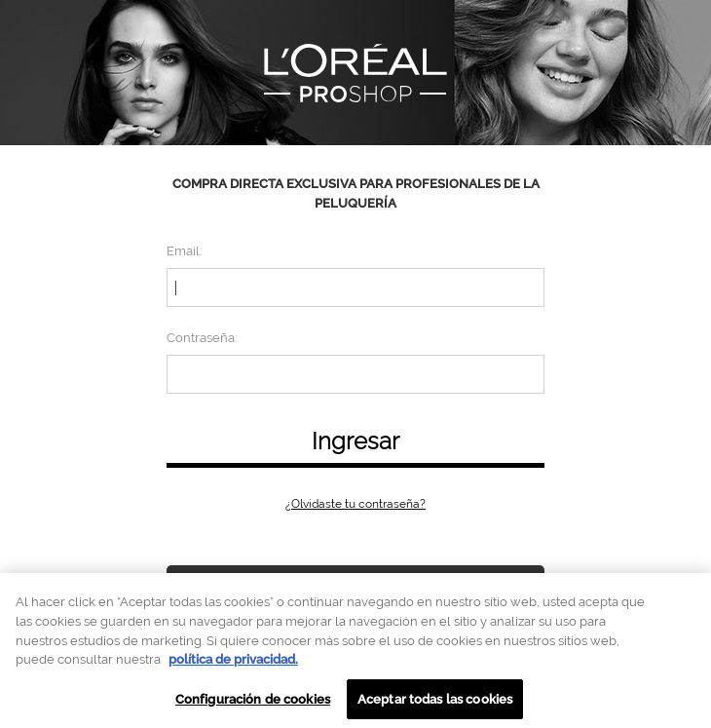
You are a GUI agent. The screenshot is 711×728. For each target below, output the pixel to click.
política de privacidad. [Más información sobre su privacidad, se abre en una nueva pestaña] (233, 665)
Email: (184, 251)
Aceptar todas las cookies (435, 704)
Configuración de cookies (253, 704)
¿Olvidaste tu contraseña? (355, 504)
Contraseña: (202, 338)
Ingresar (355, 441)
